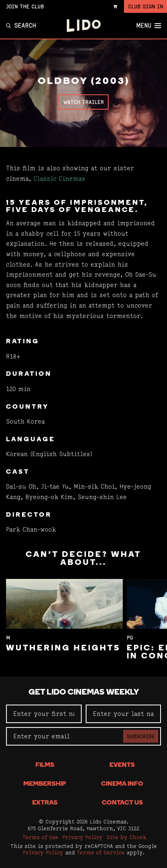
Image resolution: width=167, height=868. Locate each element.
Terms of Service (101, 852)
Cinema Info (122, 784)
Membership (45, 784)
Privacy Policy (82, 837)
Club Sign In (145, 6)
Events (122, 765)
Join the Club (25, 6)
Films (45, 765)
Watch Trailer (83, 102)
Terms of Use (40, 837)
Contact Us (122, 803)
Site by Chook (127, 837)
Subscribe (141, 736)
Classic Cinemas (59, 178)
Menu (148, 26)
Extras (45, 803)
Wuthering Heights (63, 648)
